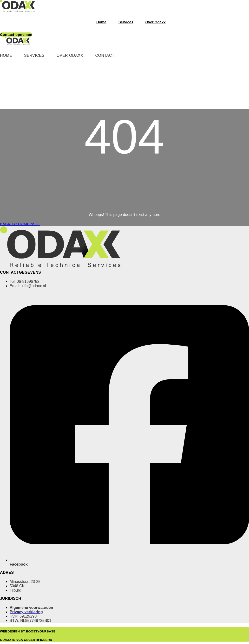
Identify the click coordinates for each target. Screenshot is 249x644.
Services (126, 22)
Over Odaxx (155, 22)
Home (101, 22)
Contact (105, 55)
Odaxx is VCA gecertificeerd (26, 640)
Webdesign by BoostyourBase (28, 631)
